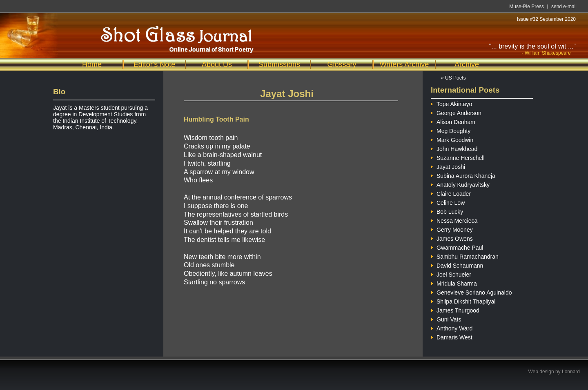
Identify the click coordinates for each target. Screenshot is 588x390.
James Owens (452, 238)
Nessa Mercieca (454, 220)
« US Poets (453, 78)
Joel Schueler (451, 274)
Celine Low (448, 202)
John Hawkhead (454, 148)
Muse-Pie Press (527, 7)
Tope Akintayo (451, 103)
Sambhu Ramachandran (465, 256)
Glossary (342, 64)
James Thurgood (455, 309)
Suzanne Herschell (458, 157)
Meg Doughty (451, 130)
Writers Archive (404, 64)
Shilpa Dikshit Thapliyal (463, 300)
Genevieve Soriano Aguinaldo (471, 291)
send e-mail (564, 7)
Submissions (279, 64)
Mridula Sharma (454, 283)
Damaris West (452, 336)
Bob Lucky (447, 211)
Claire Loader (451, 193)
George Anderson (456, 112)
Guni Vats (446, 318)
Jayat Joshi (448, 166)
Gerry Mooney (452, 229)
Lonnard (571, 372)
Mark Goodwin (452, 139)
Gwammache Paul (457, 247)
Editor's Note (154, 64)
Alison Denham (453, 121)
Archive (467, 64)
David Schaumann (457, 265)
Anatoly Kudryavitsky (460, 184)
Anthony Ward (452, 327)
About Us (217, 64)
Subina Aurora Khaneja (463, 175)
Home (92, 64)
